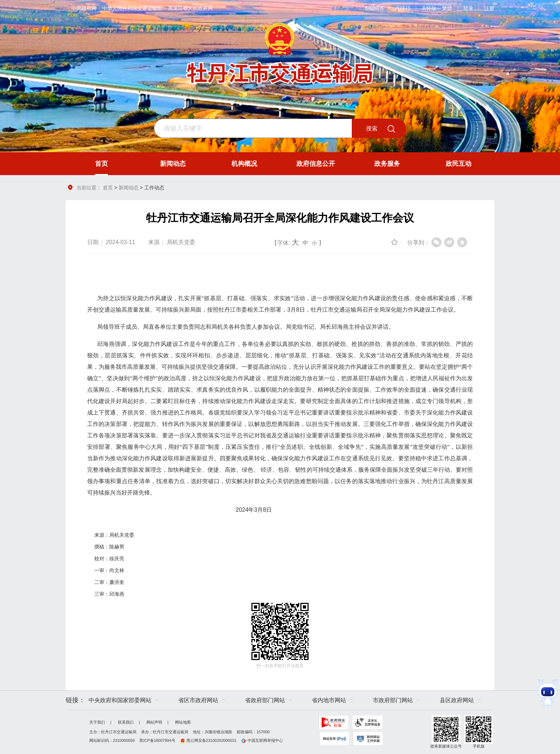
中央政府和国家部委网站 (120, 700)
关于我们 (97, 722)
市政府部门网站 (393, 700)
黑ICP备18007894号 (157, 740)
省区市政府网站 (198, 700)
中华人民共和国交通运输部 (132, 8)
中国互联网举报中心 (262, 740)
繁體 (447, 8)
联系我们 (126, 722)
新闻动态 (129, 188)
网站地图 (183, 722)
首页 (108, 188)
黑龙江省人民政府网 (190, 8)
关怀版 (429, 8)
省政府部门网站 (265, 700)
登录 (468, 8)
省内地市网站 (329, 700)
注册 (489, 8)
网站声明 (154, 722)
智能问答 (374, 8)
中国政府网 (84, 8)
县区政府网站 (457, 700)
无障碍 (403, 8)
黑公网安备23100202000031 (208, 740)
